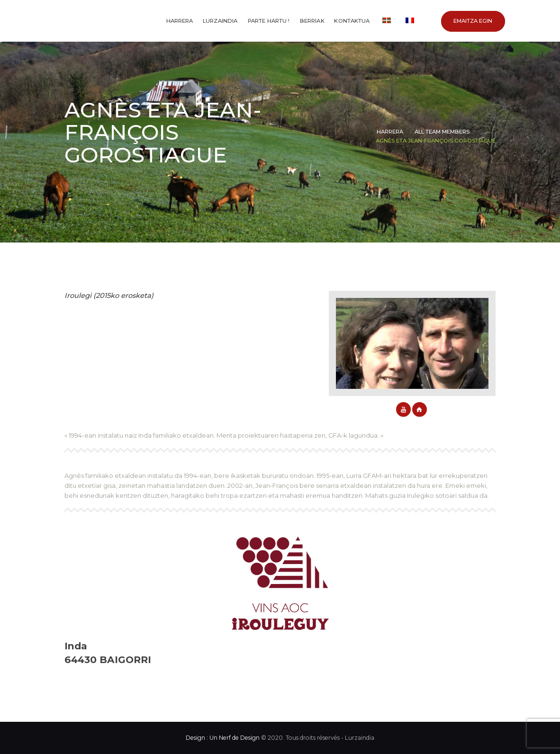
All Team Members (442, 132)
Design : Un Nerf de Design (223, 738)
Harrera (390, 132)
